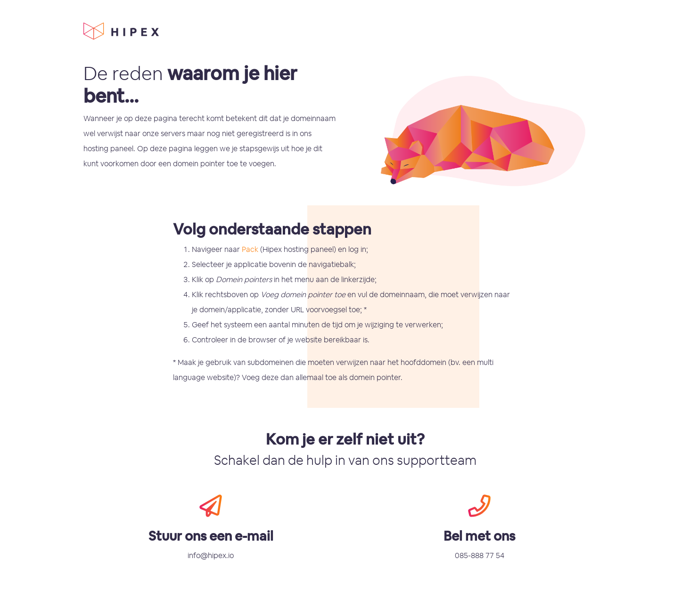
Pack (250, 249)
